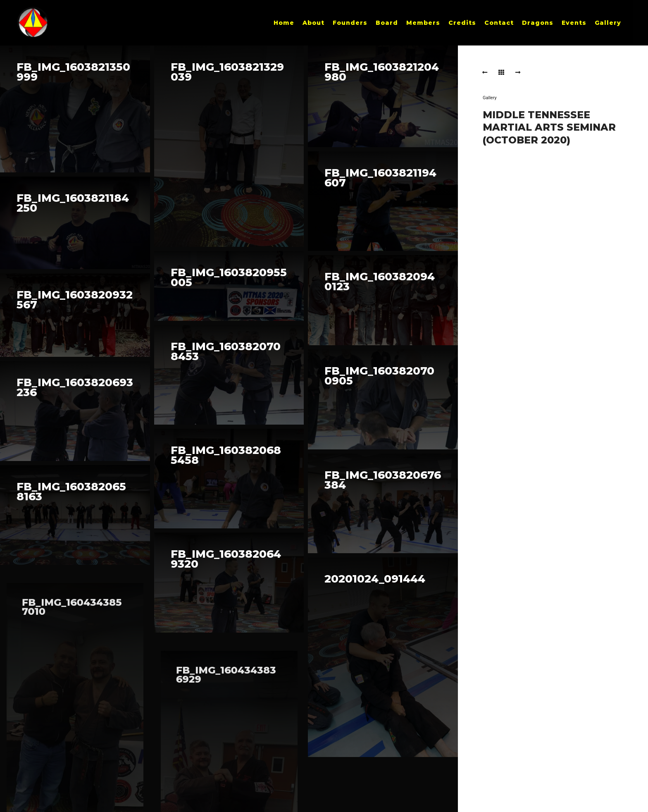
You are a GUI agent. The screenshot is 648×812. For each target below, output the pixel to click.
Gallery (490, 98)
